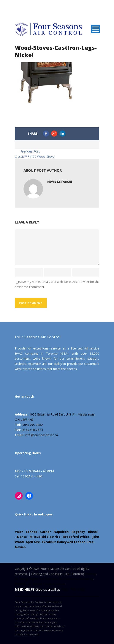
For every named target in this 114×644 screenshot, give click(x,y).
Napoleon (61, 532)
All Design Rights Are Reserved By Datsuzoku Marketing (54, 579)
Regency (78, 532)
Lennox (32, 532)
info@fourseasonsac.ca (41, 435)
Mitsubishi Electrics (45, 537)
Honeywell (65, 542)
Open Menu (96, 29)
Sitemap (91, 574)
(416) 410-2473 (32, 430)
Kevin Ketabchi (60, 182)
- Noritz (21, 537)
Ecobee (80, 542)
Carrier (45, 532)
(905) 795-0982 (32, 425)
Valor (19, 532)
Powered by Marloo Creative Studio (40, 584)
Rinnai (93, 532)
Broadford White (76, 537)
